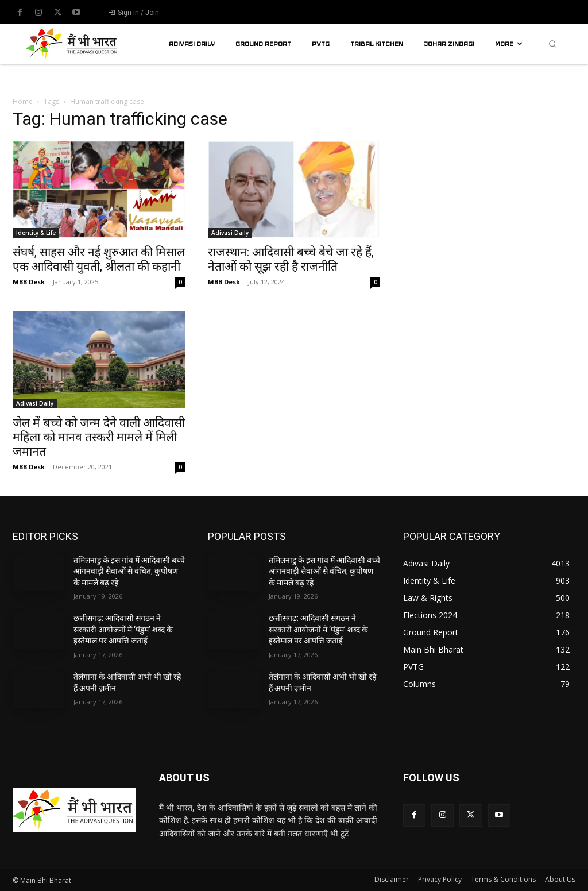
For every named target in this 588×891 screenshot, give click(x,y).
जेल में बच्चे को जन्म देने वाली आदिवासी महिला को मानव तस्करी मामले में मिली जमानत (99, 437)
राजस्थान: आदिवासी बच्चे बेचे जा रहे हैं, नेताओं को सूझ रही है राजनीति (291, 259)
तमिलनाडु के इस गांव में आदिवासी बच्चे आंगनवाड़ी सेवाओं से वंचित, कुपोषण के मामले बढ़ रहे (129, 571)
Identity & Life (36, 233)
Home (23, 101)
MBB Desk (29, 282)
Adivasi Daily (230, 233)
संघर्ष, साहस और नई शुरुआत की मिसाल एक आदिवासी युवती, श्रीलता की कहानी (99, 259)
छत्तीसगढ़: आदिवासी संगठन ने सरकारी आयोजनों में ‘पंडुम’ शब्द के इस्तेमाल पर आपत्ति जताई (123, 629)
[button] (552, 44)
